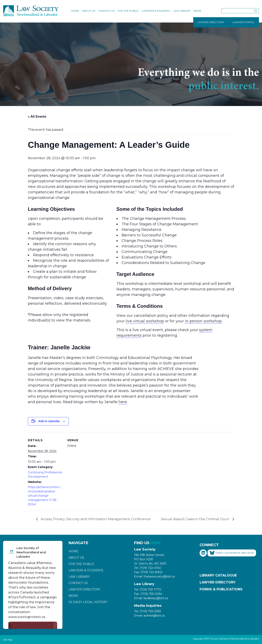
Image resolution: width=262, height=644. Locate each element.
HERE (156, 543)
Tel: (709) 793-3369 (147, 611)
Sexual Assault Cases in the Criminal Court (196, 519)
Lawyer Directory (85, 589)
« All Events (37, 117)
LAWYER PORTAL (244, 22)
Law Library (182, 11)
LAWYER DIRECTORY (211, 22)
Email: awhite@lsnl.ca (149, 616)
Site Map (8, 640)
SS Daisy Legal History (88, 602)
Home (75, 11)
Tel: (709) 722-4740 (148, 568)
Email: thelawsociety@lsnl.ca (154, 576)
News (197, 11)
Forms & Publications (221, 589)
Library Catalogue (218, 575)
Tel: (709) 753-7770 (148, 590)
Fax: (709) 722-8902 (148, 572)
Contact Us (106, 11)
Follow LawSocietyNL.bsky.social (232, 553)
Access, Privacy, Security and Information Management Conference (95, 519)
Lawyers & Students (156, 11)
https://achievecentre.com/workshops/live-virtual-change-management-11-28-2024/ (44, 496)
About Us (89, 11)
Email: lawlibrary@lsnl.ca (151, 598)
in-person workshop (203, 321)
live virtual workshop (145, 321)
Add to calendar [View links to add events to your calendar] (49, 421)
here (123, 402)
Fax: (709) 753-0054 (148, 594)
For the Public (128, 11)
